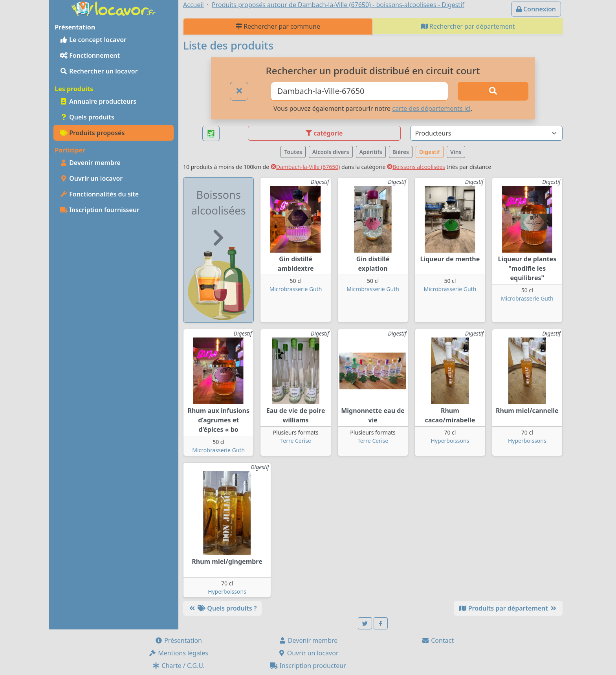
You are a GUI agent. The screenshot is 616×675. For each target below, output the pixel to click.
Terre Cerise (295, 441)
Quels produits (87, 117)
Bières (401, 152)
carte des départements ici (431, 108)
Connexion (536, 9)
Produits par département (508, 608)
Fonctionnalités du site (99, 194)
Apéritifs (371, 152)
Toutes (293, 152)
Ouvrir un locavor (91, 178)
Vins (456, 152)
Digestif (430, 152)
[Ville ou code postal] (360, 91)
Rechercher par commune (278, 26)
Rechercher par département (468, 26)
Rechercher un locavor (99, 71)
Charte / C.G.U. (178, 666)
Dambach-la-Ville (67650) (305, 167)
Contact (438, 640)
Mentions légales (178, 653)
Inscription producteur (308, 666)
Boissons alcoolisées (416, 167)
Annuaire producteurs (98, 101)
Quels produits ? (222, 608)
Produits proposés (92, 133)
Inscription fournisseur (100, 210)
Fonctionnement (90, 55)
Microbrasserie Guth (296, 289)
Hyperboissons (450, 441)
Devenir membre (90, 163)
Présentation (178, 640)
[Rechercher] (493, 91)
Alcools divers (331, 152)
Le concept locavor (93, 40)
